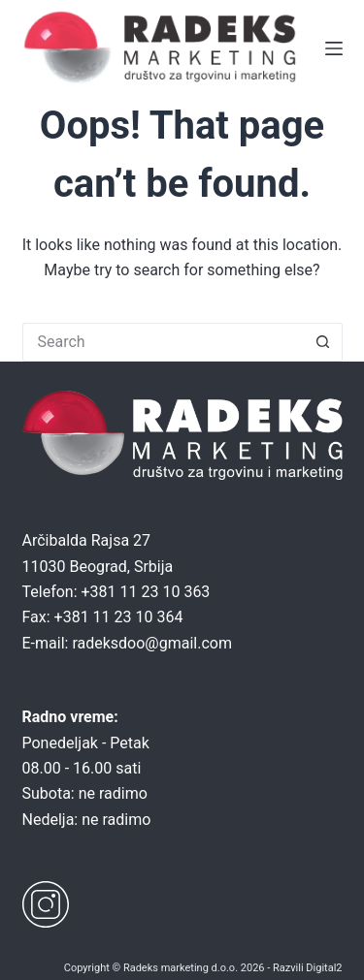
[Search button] (323, 342)
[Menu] (334, 48)
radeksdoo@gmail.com (152, 643)
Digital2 (324, 968)
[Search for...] (163, 342)
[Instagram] (46, 904)
